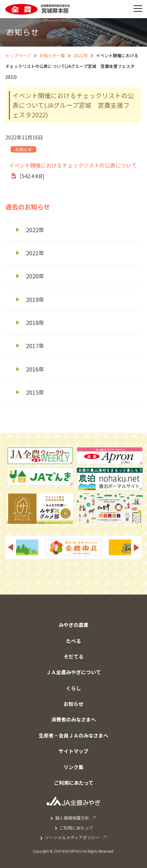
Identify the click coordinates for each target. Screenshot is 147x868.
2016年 (35, 369)
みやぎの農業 (73, 625)
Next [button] (137, 547)
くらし (73, 688)
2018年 (35, 323)
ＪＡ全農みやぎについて (73, 672)
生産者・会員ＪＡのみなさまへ (73, 735)
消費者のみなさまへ (73, 719)
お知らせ (73, 704)
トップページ (18, 55)
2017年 (35, 346)
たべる (73, 641)
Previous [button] (10, 547)
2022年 (81, 55)
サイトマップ (73, 751)
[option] (74, 547)
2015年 (35, 392)
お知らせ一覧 (52, 55)
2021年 (35, 253)
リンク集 (73, 767)
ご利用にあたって (74, 783)
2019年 (35, 299)
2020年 (35, 276)
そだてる (73, 656)
